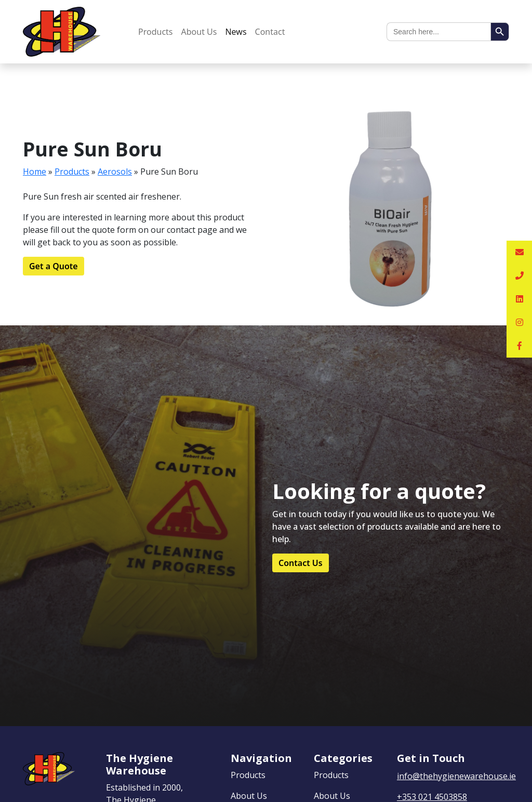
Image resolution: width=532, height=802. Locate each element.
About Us (199, 32)
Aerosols (115, 172)
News (236, 32)
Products (156, 32)
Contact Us (301, 563)
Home (35, 172)
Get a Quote (54, 266)
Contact (270, 32)
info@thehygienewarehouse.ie (456, 776)
